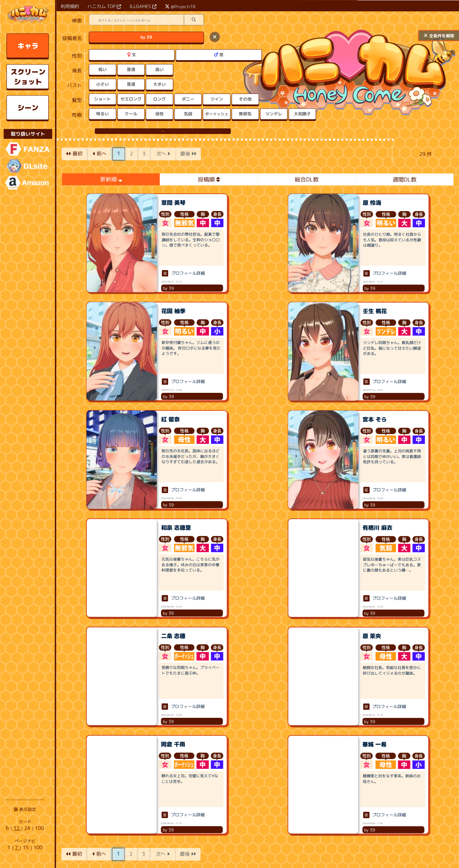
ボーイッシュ (217, 114)
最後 (188, 154)
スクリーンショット (28, 76)
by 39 (146, 37)
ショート (102, 99)
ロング (160, 99)
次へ (163, 154)
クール (131, 114)
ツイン (217, 99)
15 (26, 847)
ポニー (188, 99)
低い (102, 69)
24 (28, 828)
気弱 (188, 114)
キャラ (28, 46)
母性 (160, 114)
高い (160, 69)
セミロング (131, 99)
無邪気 (245, 114)
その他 (245, 99)
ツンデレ (274, 114)
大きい (160, 84)
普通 (131, 69)
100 (39, 828)
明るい (102, 114)
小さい (102, 84)
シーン (28, 108)
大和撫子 (302, 114)
